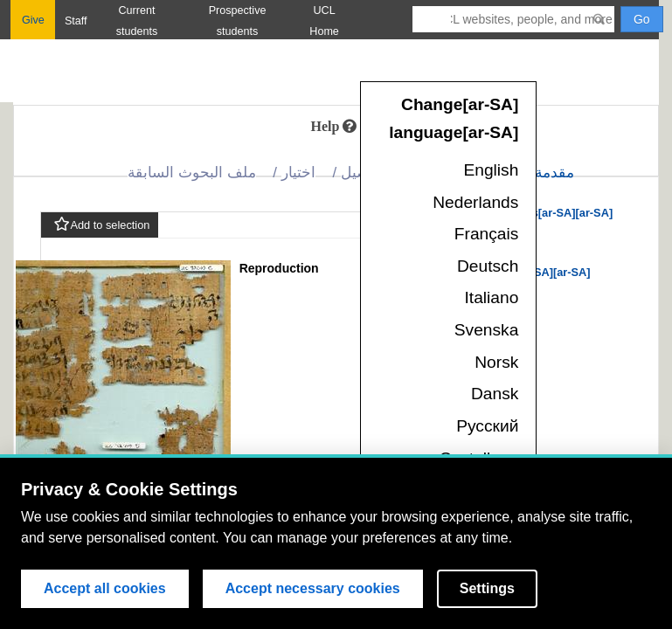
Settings (487, 588)
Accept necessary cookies (313, 588)
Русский (487, 426)
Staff (76, 21)
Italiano (492, 297)
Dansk (495, 394)
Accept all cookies (105, 588)
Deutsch (488, 266)
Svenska (487, 330)
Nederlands (475, 202)
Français (487, 234)
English (491, 170)
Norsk (496, 362)
